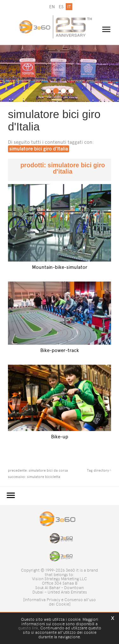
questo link (28, 628)
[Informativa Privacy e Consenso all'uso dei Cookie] (60, 602)
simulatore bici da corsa (48, 470)
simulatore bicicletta (44, 477)
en (52, 7)
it (69, 7)
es (61, 7)
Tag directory (98, 470)
